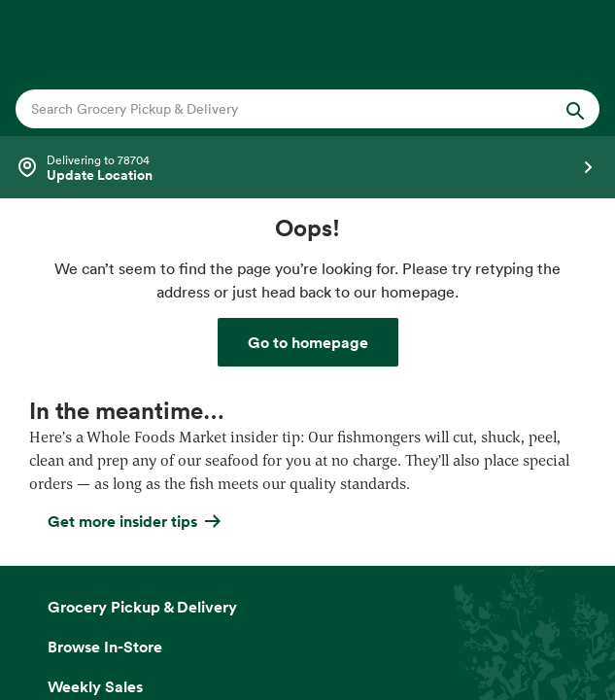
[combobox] (280, 109)
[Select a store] (307, 167)
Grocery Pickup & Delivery (142, 607)
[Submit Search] (575, 109)
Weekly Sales (95, 686)
